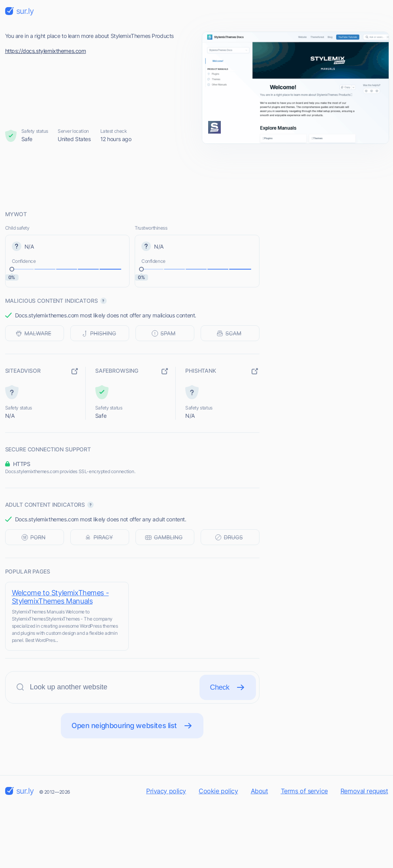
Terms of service (304, 791)
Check (228, 687)
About (259, 791)
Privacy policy (166, 791)
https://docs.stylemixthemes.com (46, 51)
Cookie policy (218, 791)
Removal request (364, 791)
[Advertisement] (197, 177)
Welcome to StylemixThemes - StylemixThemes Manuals (60, 597)
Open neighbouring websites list (132, 726)
